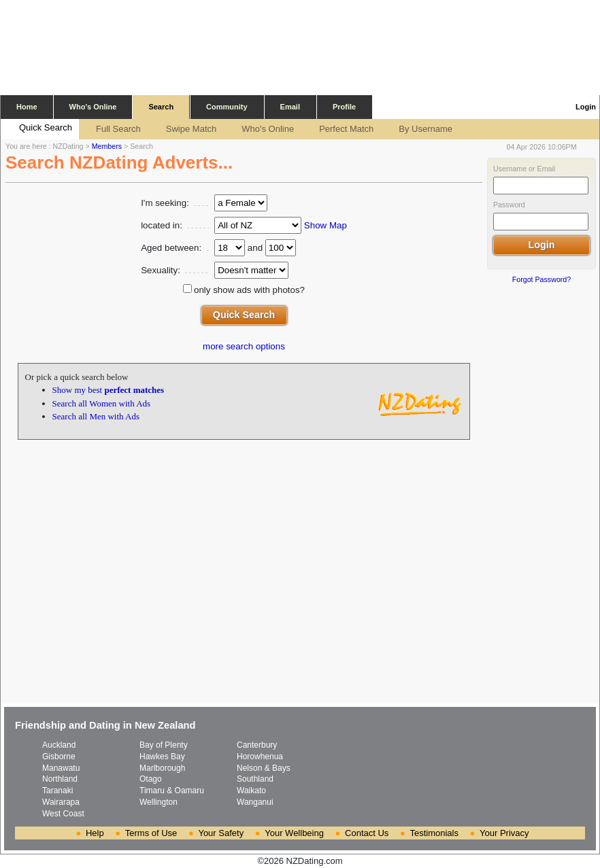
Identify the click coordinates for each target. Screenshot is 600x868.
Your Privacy (504, 833)
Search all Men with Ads (96, 416)
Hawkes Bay (162, 757)
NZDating (68, 146)
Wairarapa (61, 802)
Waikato (251, 791)
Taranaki (57, 791)
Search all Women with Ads (102, 403)
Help (95, 833)
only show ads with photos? (249, 290)
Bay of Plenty (164, 745)
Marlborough (162, 768)
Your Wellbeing (294, 833)
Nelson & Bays (264, 768)
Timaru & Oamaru (172, 791)
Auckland (59, 745)
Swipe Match (184, 129)
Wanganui (255, 802)
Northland (60, 779)
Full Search (112, 129)
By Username (419, 129)
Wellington (159, 802)
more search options (244, 346)
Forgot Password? (541, 279)
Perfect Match (339, 129)
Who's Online (261, 129)
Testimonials (434, 833)
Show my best (109, 390)
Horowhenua (260, 757)
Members (107, 146)
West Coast (63, 814)
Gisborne (59, 757)
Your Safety (221, 833)
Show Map (326, 225)
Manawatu (61, 768)
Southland (255, 779)
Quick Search (39, 128)
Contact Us (367, 833)
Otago (151, 779)
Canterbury (257, 745)
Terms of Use (151, 833)
